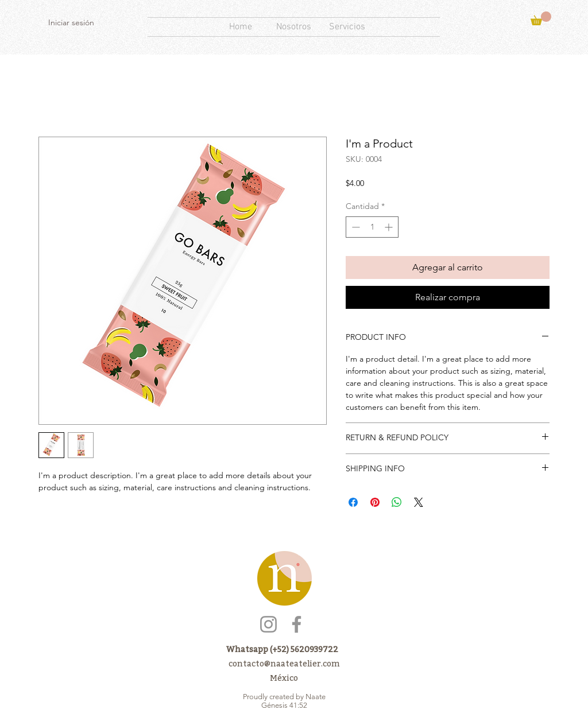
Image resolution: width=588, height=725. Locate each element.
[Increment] (390, 227)
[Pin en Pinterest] (375, 502)
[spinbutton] (372, 227)
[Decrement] (355, 227)
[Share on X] (419, 502)
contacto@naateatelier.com (284, 663)
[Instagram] (268, 624)
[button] (541, 18)
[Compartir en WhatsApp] (397, 502)
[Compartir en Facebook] (353, 502)
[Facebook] (297, 624)
